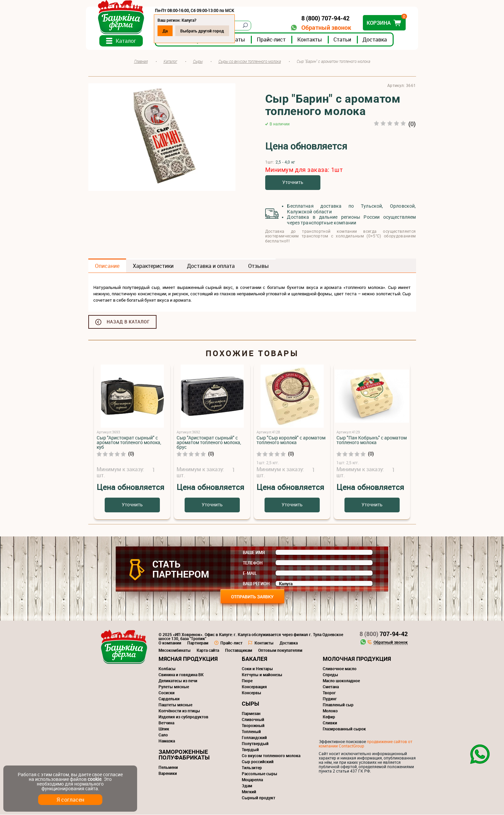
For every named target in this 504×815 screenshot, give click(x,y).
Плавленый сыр (338, 705)
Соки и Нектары (257, 669)
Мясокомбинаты (175, 650)
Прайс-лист (274, 40)
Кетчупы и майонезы (262, 675)
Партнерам (198, 643)
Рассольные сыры (260, 774)
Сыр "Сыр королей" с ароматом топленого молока (291, 440)
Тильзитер (252, 768)
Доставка (377, 40)
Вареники (168, 774)
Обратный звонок (324, 28)
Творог (329, 693)
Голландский (254, 738)
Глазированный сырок (344, 729)
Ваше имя (254, 553)
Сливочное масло (340, 669)
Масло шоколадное (341, 681)
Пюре (247, 681)
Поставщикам (239, 650)
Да (167, 31)
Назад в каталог (128, 322)
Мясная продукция (188, 659)
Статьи (345, 40)
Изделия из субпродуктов (183, 717)
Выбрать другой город (205, 31)
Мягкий (249, 792)
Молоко (330, 711)
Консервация (254, 687)
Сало (163, 735)
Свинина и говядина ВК (181, 675)
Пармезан (251, 714)
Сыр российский (258, 762)
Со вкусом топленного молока (271, 756)
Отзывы (259, 266)
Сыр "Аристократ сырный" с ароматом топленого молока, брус (209, 443)
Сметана (331, 687)
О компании (170, 643)
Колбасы (167, 669)
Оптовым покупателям (280, 650)
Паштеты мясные (175, 705)
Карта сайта (208, 650)
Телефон (253, 563)
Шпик (164, 729)
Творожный (253, 726)
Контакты (312, 40)
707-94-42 (384, 634)
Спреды (330, 675)
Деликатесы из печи (178, 681)
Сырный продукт (259, 798)
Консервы (251, 693)
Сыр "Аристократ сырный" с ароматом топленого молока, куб (129, 443)
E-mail (250, 574)
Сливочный (253, 720)
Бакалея (255, 659)
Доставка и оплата (211, 266)
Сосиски (167, 693)
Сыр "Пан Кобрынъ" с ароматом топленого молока (372, 440)
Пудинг (330, 699)
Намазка (167, 741)
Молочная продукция (357, 659)
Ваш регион (256, 584)
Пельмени (168, 768)
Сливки (330, 723)
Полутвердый (255, 744)
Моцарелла (252, 780)
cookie (94, 779)
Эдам (247, 786)
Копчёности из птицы (179, 711)
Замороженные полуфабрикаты (184, 755)
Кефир (329, 717)
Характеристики (153, 266)
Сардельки (169, 699)
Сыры (250, 704)
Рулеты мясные (174, 687)
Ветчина (166, 723)
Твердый (250, 750)
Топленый (251, 732)
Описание (107, 266)
